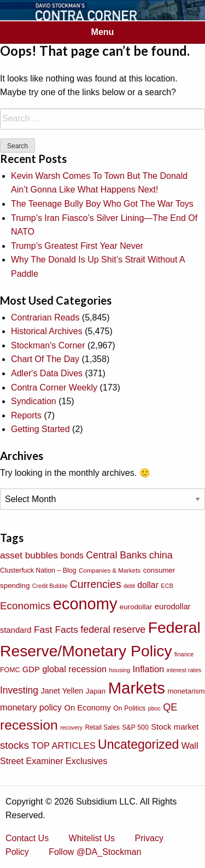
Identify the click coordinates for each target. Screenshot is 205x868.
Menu (103, 32)
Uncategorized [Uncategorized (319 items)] (138, 744)
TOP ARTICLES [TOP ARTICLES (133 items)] (63, 745)
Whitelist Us (92, 838)
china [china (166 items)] (161, 555)
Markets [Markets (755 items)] (137, 688)
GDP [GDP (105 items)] (31, 669)
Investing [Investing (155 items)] (19, 690)
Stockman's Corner (48, 345)
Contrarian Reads (45, 318)
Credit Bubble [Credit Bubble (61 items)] (50, 586)
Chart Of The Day (45, 359)
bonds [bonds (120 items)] (72, 555)
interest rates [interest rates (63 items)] (184, 670)
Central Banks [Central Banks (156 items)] (116, 555)
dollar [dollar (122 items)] (148, 585)
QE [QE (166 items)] (170, 707)
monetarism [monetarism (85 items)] (186, 691)
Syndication (34, 401)
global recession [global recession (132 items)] (74, 669)
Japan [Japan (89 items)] (96, 691)
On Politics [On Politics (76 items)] (129, 708)
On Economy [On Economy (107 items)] (87, 708)
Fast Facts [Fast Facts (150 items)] (56, 630)
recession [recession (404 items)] (29, 725)
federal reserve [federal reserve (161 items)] (113, 630)
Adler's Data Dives (47, 373)
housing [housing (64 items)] (120, 670)
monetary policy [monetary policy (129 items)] (31, 707)
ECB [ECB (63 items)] (167, 586)
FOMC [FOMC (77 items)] (10, 670)
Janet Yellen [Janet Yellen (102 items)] (62, 691)
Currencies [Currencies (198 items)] (96, 584)
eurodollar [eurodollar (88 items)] (136, 607)
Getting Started (40, 429)
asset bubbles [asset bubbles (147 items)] (29, 555)
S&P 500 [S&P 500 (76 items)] (135, 727)
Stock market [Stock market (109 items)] (175, 727)
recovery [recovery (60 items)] (71, 727)
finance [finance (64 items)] (184, 654)
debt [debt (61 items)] (129, 586)
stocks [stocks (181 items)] (14, 745)
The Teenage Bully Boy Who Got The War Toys (102, 204)
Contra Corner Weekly (54, 388)
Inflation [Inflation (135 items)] (149, 669)
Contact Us (27, 838)
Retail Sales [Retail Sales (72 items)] (102, 727)
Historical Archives (47, 331)
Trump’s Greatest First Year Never (77, 246)
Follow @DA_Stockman (95, 852)
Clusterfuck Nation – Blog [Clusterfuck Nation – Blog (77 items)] (38, 570)
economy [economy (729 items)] (85, 604)
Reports (26, 415)
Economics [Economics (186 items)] (25, 606)
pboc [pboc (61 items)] (154, 708)
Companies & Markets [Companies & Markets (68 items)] (110, 570)
